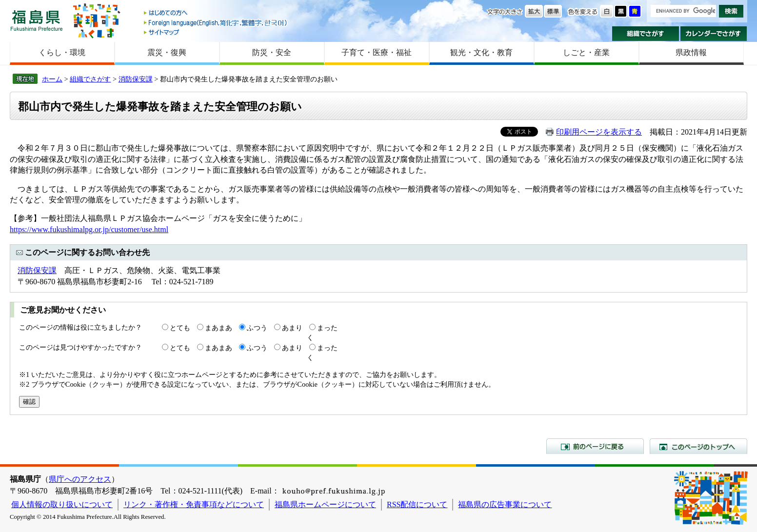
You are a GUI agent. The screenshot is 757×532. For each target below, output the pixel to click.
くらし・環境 (62, 52)
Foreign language (216, 23)
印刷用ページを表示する (599, 132)
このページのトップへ (698, 446)
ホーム (52, 79)
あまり (292, 328)
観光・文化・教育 (481, 52)
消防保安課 (136, 79)
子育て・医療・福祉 (377, 52)
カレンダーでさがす (714, 34)
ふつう (257, 328)
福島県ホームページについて (325, 504)
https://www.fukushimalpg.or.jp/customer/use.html (89, 229)
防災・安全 (272, 52)
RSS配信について (417, 504)
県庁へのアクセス (80, 479)
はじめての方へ (216, 13)
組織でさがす (646, 34)
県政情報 (691, 52)
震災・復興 (167, 52)
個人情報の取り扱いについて (62, 504)
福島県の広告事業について (505, 504)
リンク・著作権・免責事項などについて (194, 504)
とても (180, 328)
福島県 (37, 20)
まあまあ (219, 328)
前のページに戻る (595, 446)
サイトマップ (216, 32)
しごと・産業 (586, 52)
